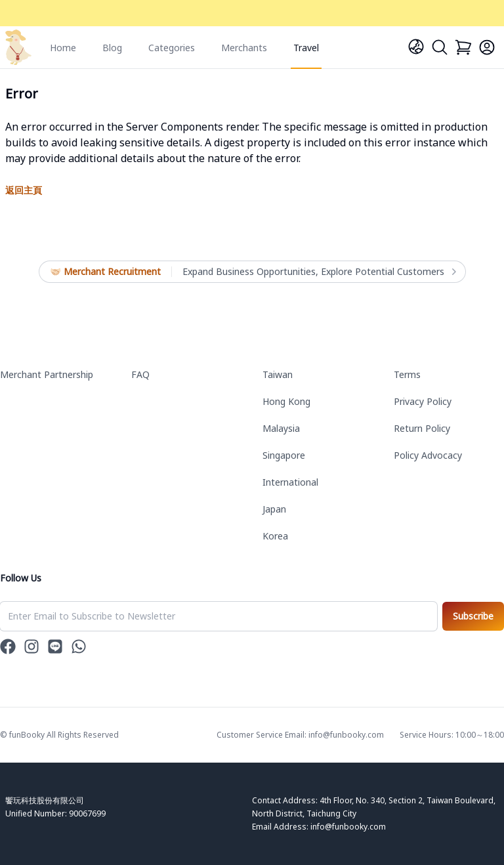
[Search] (440, 47)
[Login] (487, 47)
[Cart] (463, 47)
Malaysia (281, 428)
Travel (306, 48)
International (290, 482)
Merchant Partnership (47, 374)
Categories (172, 48)
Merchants (244, 48)
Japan (274, 509)
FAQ (140, 374)
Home (63, 48)
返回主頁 (24, 190)
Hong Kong (286, 401)
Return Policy (422, 428)
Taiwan (278, 374)
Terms (407, 374)
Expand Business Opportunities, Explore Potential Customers (319, 272)
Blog (112, 48)
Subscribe (473, 616)
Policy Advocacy (428, 455)
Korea (275, 536)
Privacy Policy (423, 401)
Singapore (284, 455)
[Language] (416, 47)
